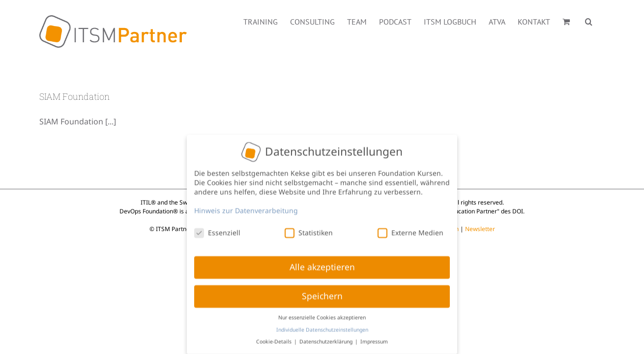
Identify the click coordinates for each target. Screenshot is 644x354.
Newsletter (480, 229)
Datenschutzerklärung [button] (327, 339)
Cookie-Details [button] (275, 339)
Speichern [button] (322, 294)
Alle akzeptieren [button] (322, 265)
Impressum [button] (374, 339)
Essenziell (217, 230)
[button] (601, 21)
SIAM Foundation (74, 96)
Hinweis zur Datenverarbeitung (246, 208)
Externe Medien (410, 230)
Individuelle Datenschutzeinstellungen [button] (322, 327)
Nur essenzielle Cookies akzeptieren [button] (322, 315)
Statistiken (309, 230)
